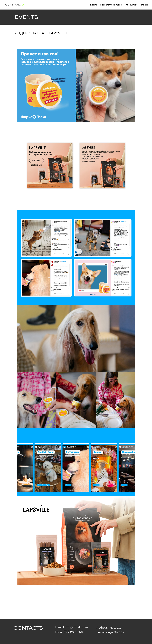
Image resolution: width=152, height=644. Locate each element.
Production (132, 5)
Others (144, 5)
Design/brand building (111, 5)
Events (93, 5)
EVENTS (26, 17)
